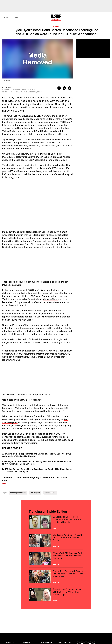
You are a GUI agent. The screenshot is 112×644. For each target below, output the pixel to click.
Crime (56, 26)
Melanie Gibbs (50, 299)
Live (16, 17)
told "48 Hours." (24, 149)
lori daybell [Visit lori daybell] (35, 493)
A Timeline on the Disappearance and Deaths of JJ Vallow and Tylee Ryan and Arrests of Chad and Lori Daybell (36, 455)
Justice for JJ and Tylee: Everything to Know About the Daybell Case (35, 479)
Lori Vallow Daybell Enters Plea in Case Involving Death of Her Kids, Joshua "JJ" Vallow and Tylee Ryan (37, 470)
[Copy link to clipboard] (70, 88)
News (6, 17)
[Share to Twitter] (64, 88)
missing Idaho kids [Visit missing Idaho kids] (18, 493)
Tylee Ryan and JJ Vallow (30, 116)
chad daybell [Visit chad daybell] (50, 493)
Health (56, 546)
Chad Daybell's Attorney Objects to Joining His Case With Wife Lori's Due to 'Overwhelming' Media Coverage (36, 463)
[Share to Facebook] (59, 88)
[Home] (56, 18)
